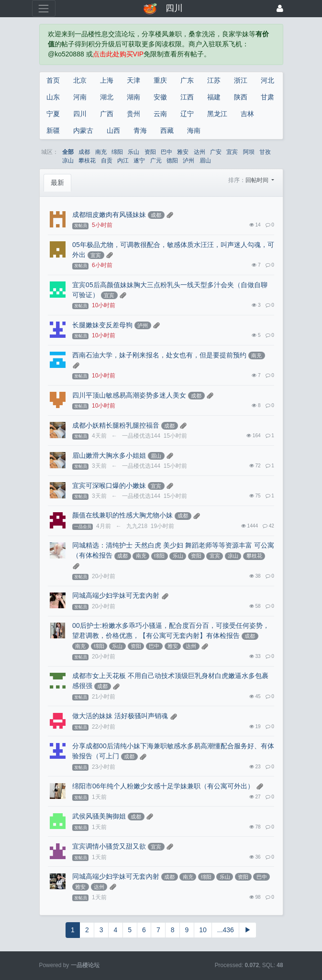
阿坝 (249, 152)
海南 (194, 130)
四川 (80, 114)
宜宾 (232, 152)
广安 (216, 152)
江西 (187, 97)
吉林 (247, 114)
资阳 (150, 152)
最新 (57, 183)
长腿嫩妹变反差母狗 (102, 325)
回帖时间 (258, 180)
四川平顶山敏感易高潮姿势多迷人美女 (129, 395)
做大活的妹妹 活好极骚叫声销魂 (120, 716)
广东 (187, 80)
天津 (133, 80)
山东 (53, 97)
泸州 (189, 161)
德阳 (172, 161)
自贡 (107, 161)
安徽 (160, 97)
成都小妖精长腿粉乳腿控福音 (116, 425)
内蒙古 (83, 130)
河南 (80, 97)
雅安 (183, 152)
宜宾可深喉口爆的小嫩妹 (109, 485)
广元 (156, 161)
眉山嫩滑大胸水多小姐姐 (109, 455)
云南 (160, 114)
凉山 (68, 161)
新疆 (53, 130)
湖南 (133, 97)
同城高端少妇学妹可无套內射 (116, 595)
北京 (80, 80)
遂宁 (139, 161)
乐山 (133, 152)
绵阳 (117, 152)
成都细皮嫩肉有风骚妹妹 (109, 215)
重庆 (160, 80)
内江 (123, 161)
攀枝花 (87, 161)
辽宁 (187, 114)
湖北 (107, 97)
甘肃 (267, 97)
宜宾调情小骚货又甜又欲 (109, 846)
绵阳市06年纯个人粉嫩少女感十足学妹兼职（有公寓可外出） (163, 786)
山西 (113, 130)
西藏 (167, 130)
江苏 (214, 80)
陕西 (241, 97)
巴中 (167, 152)
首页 (53, 80)
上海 (107, 80)
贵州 (133, 114)
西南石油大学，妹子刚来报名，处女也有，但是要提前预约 (159, 355)
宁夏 (53, 114)
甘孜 (265, 152)
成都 (84, 152)
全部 (68, 152)
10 (203, 930)
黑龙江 (217, 114)
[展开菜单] (44, 8)
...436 (226, 930)
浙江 (241, 80)
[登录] (280, 8)
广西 (107, 114)
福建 (214, 97)
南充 (101, 152)
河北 (267, 80)
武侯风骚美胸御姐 (99, 816)
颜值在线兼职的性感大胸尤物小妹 (122, 515)
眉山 (205, 161)
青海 (140, 130)
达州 (200, 152)
